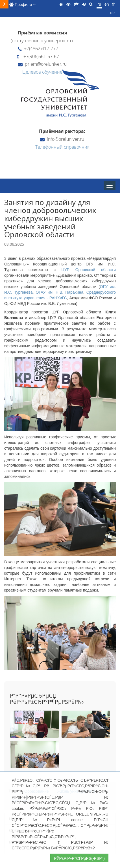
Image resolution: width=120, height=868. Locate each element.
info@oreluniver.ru (62, 139)
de (112, 13)
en (107, 4)
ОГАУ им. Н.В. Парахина (59, 292)
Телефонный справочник (62, 147)
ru (99, 4)
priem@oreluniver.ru (42, 64)
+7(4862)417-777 (38, 49)
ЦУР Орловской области (89, 270)
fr (113, 4)
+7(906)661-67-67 (38, 56)
